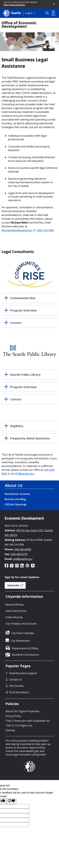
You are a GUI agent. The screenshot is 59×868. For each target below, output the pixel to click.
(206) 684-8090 (22, 549)
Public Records (14, 617)
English (29, 13)
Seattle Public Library (25, 375)
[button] (54, 4)
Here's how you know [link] (15, 5)
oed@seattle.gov (23, 559)
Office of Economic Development (19, 25)
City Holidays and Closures (21, 624)
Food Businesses (19, 692)
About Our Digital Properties (22, 711)
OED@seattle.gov (24, 474)
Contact (16, 323)
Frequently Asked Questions (30, 438)
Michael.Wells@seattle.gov (17, 230)
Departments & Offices (25, 648)
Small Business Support (23, 673)
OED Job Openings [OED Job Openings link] (16, 504)
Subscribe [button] (15, 585)
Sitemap (10, 730)
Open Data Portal (16, 611)
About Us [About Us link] (14, 485)
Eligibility (17, 426)
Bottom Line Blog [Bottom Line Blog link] (15, 499)
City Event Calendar (23, 633)
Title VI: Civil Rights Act (19, 725)
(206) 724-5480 (45, 230)
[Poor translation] (11, 801)
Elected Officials (15, 605)
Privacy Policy (13, 716)
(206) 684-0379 (19, 554)
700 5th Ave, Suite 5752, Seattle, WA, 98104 (29, 533)
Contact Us (16, 680)
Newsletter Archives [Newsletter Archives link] (17, 494)
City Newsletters (21, 641)
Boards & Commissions (25, 655)
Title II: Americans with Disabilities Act (28, 721)
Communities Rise (23, 298)
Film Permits (16, 686)
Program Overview (23, 311)
